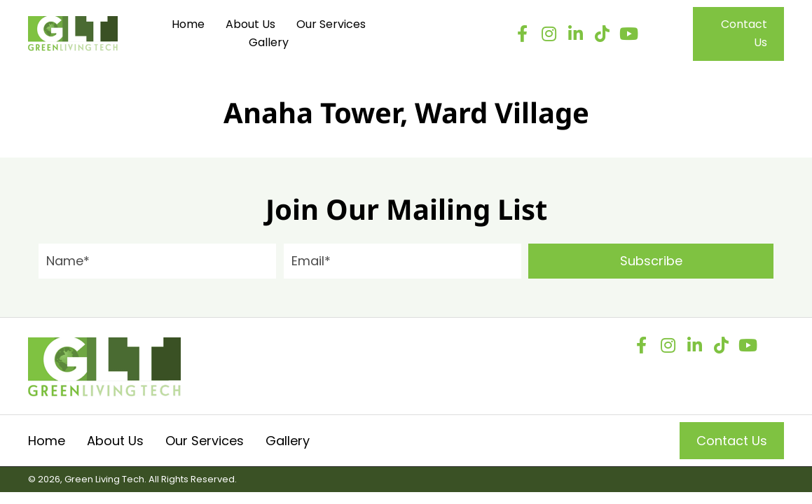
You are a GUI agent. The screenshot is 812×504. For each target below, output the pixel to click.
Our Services (205, 441)
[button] (522, 34)
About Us (115, 441)
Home (47, 441)
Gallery (288, 441)
